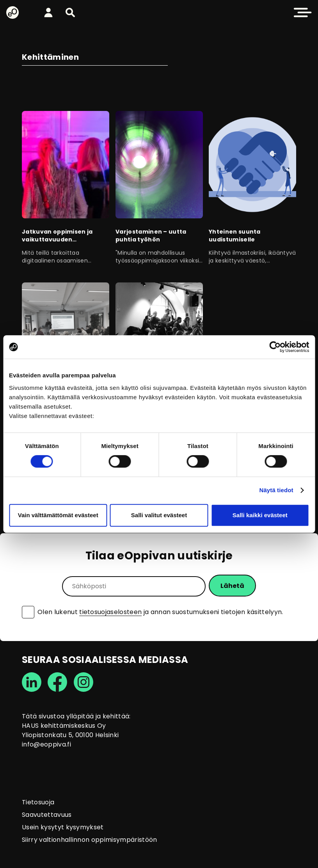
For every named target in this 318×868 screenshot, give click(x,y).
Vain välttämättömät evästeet (58, 515)
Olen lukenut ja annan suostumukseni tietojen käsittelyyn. (160, 612)
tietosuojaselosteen (110, 612)
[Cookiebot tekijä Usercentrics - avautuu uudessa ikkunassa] (275, 347)
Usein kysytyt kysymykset (63, 827)
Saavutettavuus (47, 815)
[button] (70, 13)
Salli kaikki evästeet (260, 515)
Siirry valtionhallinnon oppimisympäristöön (89, 840)
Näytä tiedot (276, 490)
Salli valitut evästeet (159, 515)
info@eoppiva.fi (46, 744)
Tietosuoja (38, 802)
